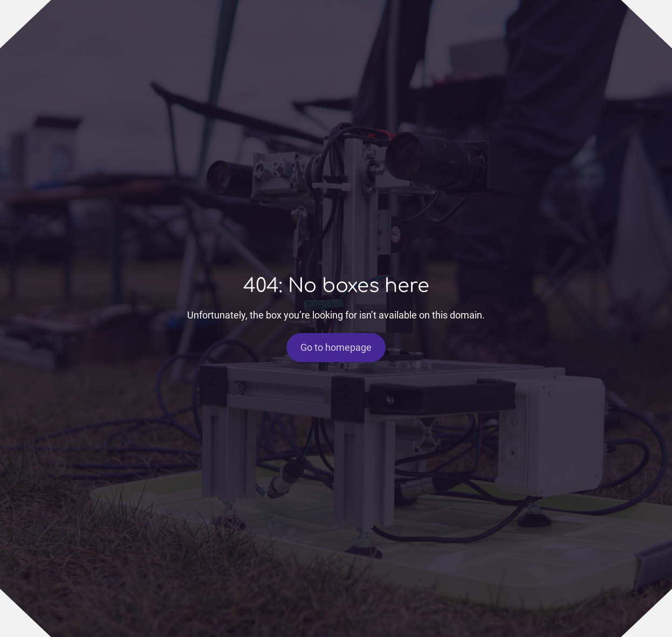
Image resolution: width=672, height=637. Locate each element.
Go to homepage (336, 348)
